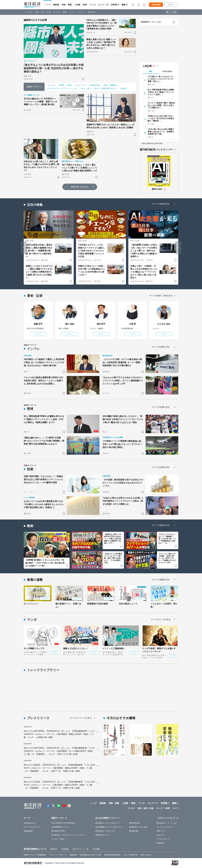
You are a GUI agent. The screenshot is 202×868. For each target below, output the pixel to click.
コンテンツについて (165, 827)
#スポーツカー (81, 85)
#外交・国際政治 (110, 85)
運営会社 (54, 849)
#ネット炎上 (86, 88)
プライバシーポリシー (58, 855)
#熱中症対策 (95, 85)
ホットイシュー (31, 604)
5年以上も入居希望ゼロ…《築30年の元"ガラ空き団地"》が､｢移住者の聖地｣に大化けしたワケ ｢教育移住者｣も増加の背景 (102, 24)
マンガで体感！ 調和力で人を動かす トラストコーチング (159, 650)
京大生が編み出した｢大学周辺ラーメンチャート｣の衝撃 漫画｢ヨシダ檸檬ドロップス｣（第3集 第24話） (40, 102)
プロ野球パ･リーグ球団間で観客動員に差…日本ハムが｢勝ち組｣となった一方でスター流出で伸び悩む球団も (123, 444)
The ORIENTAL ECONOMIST (63, 823)
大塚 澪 (132, 324)
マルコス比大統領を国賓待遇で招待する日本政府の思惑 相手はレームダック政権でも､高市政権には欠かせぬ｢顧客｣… (43, 381)
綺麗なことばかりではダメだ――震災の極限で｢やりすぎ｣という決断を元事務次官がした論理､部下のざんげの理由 (39, 270)
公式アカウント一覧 (80, 849)
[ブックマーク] (83, 79)
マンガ (93, 5)
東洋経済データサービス (105, 831)
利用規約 (160, 843)
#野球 (61, 85)
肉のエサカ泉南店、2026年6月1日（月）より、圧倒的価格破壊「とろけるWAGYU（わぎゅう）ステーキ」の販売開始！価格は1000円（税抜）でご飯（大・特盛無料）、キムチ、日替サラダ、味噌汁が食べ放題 (59, 768)
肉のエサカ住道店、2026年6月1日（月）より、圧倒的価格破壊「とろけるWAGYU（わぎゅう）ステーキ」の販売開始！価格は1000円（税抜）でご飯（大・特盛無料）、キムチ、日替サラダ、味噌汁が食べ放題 (59, 785)
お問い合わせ (146, 855)
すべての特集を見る (161, 204)
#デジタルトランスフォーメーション (63, 88)
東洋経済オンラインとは (151, 22)
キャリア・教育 (60, 12)
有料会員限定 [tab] (167, 71)
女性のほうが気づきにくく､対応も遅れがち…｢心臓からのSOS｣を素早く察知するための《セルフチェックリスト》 (41, 166)
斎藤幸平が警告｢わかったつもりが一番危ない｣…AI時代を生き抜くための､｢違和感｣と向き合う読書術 (110, 126)
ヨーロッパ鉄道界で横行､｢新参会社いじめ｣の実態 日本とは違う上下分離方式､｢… (161, 105)
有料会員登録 (156, 5)
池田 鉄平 (101, 324)
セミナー (102, 5)
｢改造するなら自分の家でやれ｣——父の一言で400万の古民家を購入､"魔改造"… (161, 118)
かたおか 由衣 (164, 324)
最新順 (56, 5)
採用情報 (65, 849)
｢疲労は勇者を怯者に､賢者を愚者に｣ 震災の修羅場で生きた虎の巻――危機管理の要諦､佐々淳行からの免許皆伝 (39, 249)
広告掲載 (96, 849)
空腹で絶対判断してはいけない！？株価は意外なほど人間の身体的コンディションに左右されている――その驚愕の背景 (43, 479)
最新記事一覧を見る (80, 187)
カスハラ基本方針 (130, 855)
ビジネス (29, 12)
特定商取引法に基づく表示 (91, 855)
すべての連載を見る (161, 580)
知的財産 (73, 855)
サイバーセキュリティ (33, 827)
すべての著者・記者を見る (161, 296)
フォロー (38, 334)
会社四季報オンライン (60, 827)
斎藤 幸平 (38, 324)
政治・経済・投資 (43, 12)
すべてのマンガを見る (161, 619)
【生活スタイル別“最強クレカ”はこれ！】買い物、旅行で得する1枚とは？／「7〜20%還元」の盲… (113, 558)
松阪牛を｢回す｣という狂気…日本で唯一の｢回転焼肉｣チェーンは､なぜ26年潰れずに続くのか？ (92, 270)
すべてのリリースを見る (81, 718)
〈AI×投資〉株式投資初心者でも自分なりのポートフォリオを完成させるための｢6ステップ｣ (123, 483)
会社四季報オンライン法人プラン (109, 827)
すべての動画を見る (161, 525)
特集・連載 (67, 5)
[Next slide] (178, 248)
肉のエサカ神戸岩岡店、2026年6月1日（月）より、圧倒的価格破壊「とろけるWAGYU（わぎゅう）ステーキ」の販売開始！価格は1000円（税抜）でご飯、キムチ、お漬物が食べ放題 (59, 734)
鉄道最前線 (28, 831)
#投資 (69, 85)
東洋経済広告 (135, 823)
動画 (85, 5)
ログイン (171, 5)
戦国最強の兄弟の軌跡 (97, 604)
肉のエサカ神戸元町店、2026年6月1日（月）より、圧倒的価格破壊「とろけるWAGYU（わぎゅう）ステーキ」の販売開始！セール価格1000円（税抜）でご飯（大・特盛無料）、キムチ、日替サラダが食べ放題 (59, 751)
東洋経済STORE (58, 831)
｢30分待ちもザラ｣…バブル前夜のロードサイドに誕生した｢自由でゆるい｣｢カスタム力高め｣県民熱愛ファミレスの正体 (92, 251)
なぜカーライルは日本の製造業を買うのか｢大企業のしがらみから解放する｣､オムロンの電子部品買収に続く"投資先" (44, 504)
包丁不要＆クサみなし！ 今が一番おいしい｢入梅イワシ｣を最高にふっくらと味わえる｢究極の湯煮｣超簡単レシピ (80, 168)
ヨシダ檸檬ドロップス (34, 648)
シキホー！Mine (58, 839)
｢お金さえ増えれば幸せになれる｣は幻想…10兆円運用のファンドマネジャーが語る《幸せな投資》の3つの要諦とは (123, 501)
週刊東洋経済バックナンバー (156, 150)
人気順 (77, 5)
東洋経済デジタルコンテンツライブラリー (69, 835)
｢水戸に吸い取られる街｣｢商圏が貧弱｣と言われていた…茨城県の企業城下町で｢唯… (161, 131)
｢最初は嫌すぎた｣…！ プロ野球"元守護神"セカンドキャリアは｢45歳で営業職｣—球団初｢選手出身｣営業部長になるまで (44, 441)
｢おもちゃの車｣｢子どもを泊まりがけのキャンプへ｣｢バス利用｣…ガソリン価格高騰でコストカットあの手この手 (123, 381)
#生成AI (123, 88)
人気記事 (147, 66)
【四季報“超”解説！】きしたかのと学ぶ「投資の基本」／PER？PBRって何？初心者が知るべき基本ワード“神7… (45, 563)
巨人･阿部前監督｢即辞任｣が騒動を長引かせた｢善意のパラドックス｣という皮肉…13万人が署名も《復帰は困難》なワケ (44, 419)
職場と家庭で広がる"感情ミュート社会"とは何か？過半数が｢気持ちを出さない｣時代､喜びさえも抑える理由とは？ (101, 44)
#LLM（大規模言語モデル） (106, 88)
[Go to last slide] (24, 248)
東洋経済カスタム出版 (138, 827)
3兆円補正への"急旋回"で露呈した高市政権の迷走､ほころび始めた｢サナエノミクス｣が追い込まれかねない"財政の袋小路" (44, 362)
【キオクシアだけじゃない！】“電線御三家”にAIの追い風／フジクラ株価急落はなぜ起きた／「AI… (167, 539)
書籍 (124, 5)
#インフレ (52, 85)
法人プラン (161, 835)
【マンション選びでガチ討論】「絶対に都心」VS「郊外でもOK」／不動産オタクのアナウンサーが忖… (168, 558)
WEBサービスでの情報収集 (35, 855)
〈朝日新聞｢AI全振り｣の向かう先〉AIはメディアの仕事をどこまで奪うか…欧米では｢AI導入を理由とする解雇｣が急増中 (144, 251)
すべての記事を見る (161, 347)
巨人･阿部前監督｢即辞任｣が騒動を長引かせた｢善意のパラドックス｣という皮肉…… (161, 92)
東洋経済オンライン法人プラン (108, 823)
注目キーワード (33, 87)
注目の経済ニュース (128, 604)
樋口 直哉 (70, 324)
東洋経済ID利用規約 (112, 855)
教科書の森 (134, 831)
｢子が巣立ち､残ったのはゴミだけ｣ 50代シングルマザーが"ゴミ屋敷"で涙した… (161, 79)
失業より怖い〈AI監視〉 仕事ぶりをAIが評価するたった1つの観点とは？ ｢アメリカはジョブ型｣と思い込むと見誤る (144, 272)
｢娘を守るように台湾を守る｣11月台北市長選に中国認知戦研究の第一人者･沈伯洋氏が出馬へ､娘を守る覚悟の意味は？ (54, 68)
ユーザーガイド (163, 839)
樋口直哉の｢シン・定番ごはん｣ (68, 605)
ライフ (73, 12)
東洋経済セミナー (103, 835)
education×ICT (30, 823)
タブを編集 (173, 12)
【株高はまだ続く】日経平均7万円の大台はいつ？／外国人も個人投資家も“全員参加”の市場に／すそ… (113, 539)
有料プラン (161, 831)
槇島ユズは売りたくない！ (76, 648)
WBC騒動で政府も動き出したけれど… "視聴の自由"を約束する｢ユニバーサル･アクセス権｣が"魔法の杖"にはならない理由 (123, 419)
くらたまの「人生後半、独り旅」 (164, 605)
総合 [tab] (151, 71)
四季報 (114, 5)
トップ (48, 5)
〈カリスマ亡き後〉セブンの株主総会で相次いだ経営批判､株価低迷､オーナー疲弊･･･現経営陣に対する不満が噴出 (123, 362)
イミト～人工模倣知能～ (114, 648)
